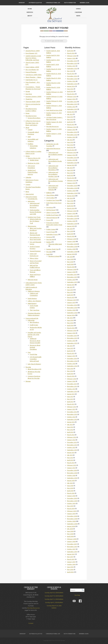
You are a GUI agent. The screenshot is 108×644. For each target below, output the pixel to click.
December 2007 (72, 544)
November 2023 (72, 104)
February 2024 (72, 97)
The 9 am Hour (35, 310)
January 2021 (71, 183)
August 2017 (71, 285)
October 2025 (71, 66)
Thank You (29, 99)
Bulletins (49, 193)
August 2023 (71, 112)
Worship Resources (52, 127)
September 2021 (72, 163)
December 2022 (72, 132)
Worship (22, 3)
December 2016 (72, 305)
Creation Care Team (34, 217)
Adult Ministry (32, 303)
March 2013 (71, 404)
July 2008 (70, 529)
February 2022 (72, 153)
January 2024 (71, 99)
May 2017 (70, 292)
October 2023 (71, 107)
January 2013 (71, 409)
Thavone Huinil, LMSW (33, 102)
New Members (34, 322)
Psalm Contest (51, 229)
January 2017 (71, 303)
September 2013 (72, 391)
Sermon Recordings (34, 118)
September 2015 (72, 343)
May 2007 (70, 557)
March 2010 (71, 493)
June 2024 (70, 89)
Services (30, 12)
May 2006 (70, 570)
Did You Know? (51, 210)
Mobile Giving (34, 160)
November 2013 (72, 386)
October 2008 (71, 521)
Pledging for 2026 (33, 163)
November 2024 (72, 79)
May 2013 (70, 399)
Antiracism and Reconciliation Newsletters (53, 168)
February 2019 (72, 239)
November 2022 (72, 135)
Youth (48, 254)
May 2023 (70, 119)
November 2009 (72, 501)
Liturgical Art (30, 194)
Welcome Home (33, 280)
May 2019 (70, 231)
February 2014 (72, 379)
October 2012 (71, 417)
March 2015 (71, 353)
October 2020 (71, 191)
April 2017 (70, 295)
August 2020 (71, 196)
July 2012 (70, 425)
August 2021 (71, 165)
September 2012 (72, 419)
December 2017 (72, 275)
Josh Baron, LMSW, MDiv (34, 75)
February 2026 (72, 56)
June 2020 (70, 201)
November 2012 (72, 414)
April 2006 (70, 572)
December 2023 (72, 102)
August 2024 (71, 86)
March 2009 (71, 509)
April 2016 (70, 325)
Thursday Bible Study (55, 244)
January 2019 (71, 241)
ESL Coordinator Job (32, 70)
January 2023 (71, 130)
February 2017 (72, 300)
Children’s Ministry (34, 291)
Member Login (85, 3)
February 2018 (72, 269)
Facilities (30, 144)
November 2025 (72, 63)
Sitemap (28, 381)
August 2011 (71, 453)
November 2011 (72, 445)
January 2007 (71, 562)
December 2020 (72, 186)
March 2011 (71, 463)
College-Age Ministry (34, 301)
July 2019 (70, 229)
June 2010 (70, 486)
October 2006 (71, 564)
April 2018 (70, 264)
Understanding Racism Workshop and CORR (35, 212)
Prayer (49, 220)
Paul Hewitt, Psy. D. (32, 80)
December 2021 (72, 158)
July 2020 (70, 198)
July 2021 (70, 168)
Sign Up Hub (50, 239)
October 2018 (71, 249)
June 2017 (70, 290)
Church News (51, 195)
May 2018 (70, 262)
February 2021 (72, 181)
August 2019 (71, 226)
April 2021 (70, 175)
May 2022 (70, 145)
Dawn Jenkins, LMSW (32, 67)
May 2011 (70, 458)
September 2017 (72, 282)
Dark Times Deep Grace (54, 203)
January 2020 (71, 213)
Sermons (49, 237)
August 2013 (71, 394)
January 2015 (71, 356)
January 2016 (71, 333)
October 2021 (71, 160)
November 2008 (72, 519)
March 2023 (71, 125)
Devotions (50, 207)
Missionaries (32, 226)
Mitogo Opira (34, 258)
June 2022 (70, 142)
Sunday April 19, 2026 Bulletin (54, 596)
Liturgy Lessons (52, 213)
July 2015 (70, 346)
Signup (28, 91)
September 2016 (72, 313)
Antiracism (31, 201)
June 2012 (70, 427)
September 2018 (72, 252)
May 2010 (70, 488)
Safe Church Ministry (34, 364)
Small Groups (34, 325)
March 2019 (71, 236)
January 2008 (71, 542)
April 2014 (70, 374)
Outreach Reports (52, 218)
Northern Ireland (54, 256)
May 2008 (70, 534)
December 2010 (72, 470)
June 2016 (70, 320)
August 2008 (71, 526)
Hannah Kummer (35, 251)
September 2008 (72, 524)
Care (29, 352)
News (78, 16)
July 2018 (70, 257)
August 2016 (71, 315)
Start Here (29, 94)
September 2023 (72, 109)
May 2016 (70, 323)
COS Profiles (50, 198)
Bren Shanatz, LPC (31, 53)
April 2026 (70, 51)
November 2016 (72, 308)
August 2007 (71, 554)
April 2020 (70, 206)
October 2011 (71, 447)
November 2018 (72, 247)
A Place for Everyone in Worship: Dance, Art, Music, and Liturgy (33, 123)
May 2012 (70, 430)
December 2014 (72, 359)
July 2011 (70, 455)
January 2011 (71, 468)
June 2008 (70, 531)
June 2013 (70, 397)
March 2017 (71, 297)
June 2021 (70, 170)
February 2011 (72, 465)
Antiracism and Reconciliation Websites (53, 188)
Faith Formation (70, 3)
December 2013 (72, 384)
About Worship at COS (34, 369)
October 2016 (71, 310)
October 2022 (71, 137)
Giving (78, 9)
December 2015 (72, 336)
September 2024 (72, 84)
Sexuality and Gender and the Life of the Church (34, 335)
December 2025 (72, 61)
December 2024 (72, 76)
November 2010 (72, 473)
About (30, 16)
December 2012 (72, 412)
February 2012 (72, 437)
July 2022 (70, 140)
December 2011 (72, 442)
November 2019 (72, 219)
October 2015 (71, 341)
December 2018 (72, 244)
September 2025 (72, 69)
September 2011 (72, 450)
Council (30, 130)
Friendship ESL (33, 199)
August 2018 (71, 254)
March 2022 (71, 150)
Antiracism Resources (53, 148)
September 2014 (72, 366)
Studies (49, 242)
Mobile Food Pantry (53, 215)
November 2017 (72, 277)
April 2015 (70, 351)
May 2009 (70, 506)
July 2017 (70, 287)
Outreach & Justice (35, 3)
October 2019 (71, 221)
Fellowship (31, 320)
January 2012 (71, 440)
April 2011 (70, 460)
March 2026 (71, 53)
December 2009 (72, 498)
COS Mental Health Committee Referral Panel (36, 359)
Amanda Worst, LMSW (33, 51)
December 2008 (72, 516)
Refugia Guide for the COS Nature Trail (35, 221)
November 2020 (72, 188)
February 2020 (72, 211)
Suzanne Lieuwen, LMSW (33, 97)
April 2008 (70, 536)
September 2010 (72, 478)
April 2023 (70, 122)
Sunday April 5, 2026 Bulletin (54, 602)
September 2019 (72, 224)
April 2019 (70, 234)
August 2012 (71, 422)
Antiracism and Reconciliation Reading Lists (53, 174)
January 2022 (71, 155)
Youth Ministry (32, 299)
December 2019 (72, 216)
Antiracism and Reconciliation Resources (35, 205)
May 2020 (70, 203)
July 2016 (70, 318)
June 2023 (70, 117)
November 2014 (72, 361)
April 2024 (70, 91)
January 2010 (71, 496)
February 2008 (72, 539)
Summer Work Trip (52, 249)
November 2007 (72, 547)
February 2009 (72, 511)
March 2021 (71, 178)
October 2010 (71, 475)
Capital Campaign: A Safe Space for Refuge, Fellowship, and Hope (33, 58)
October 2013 (71, 389)
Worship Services (31, 116)
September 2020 (72, 193)
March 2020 (71, 208)
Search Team (50, 232)
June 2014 (70, 369)
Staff (29, 137)
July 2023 (70, 114)
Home (30, 9)
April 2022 (70, 147)
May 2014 (70, 371)
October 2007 (71, 549)
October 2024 (71, 81)
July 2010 (70, 483)
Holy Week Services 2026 (54, 110)
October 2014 (71, 364)
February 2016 (72, 331)
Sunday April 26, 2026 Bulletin (54, 593)
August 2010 (71, 481)
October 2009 (71, 503)
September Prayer (52, 234)
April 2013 (70, 402)
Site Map (77, 595)
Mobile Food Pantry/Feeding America (33, 172)
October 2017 (71, 280)
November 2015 (72, 338)
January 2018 (71, 272)
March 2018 (71, 267)
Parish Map (33, 354)
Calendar (78, 12)
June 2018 (70, 259)
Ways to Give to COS (34, 158)
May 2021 (70, 173)
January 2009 (71, 514)
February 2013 (72, 407)
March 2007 (71, 559)
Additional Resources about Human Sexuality (35, 341)
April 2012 (70, 432)
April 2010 (70, 491)
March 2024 (71, 94)
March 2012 (71, 435)
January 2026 (71, 58)
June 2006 (70, 567)
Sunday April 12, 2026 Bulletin (54, 599)
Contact (28, 185)
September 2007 (72, 552)
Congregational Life (53, 3)
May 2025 (70, 71)
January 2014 (71, 381)
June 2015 (70, 348)
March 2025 (71, 74)
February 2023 (72, 127)
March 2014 (71, 376)
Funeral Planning (31, 72)
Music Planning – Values (33, 77)
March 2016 (71, 328)
